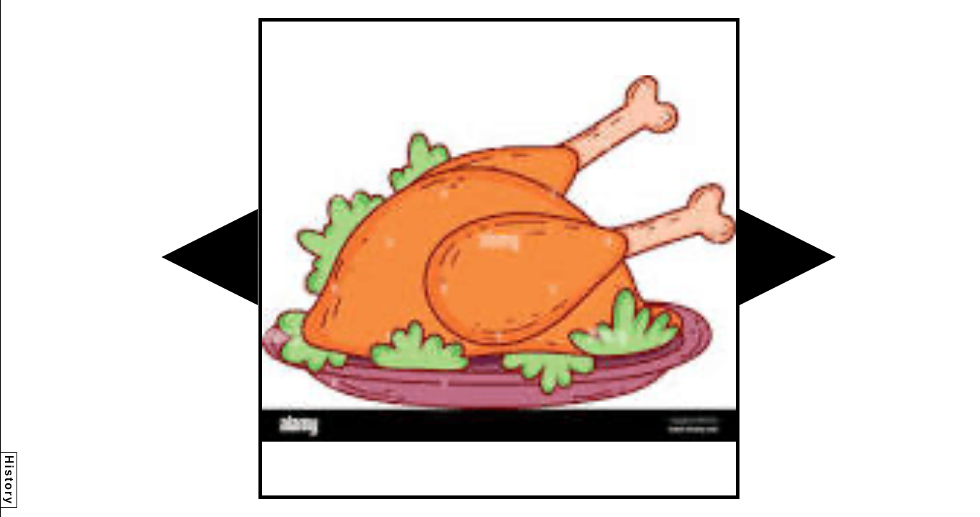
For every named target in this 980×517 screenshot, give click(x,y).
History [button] (9, 480)
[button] (210, 257)
